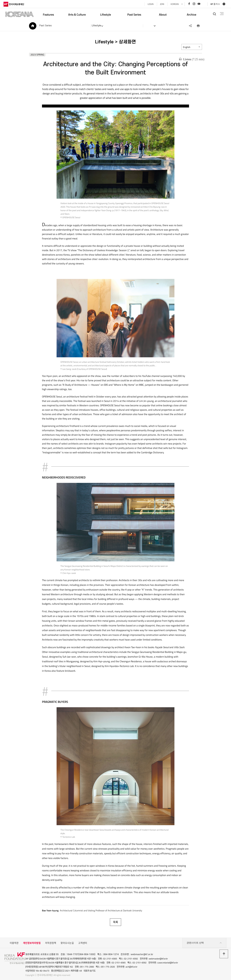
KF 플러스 (214, 4)
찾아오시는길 (67, 940)
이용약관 (14, 940)
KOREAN (174, 4)
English (189, 48)
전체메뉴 (221, 14)
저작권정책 (51, 940)
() (192, 59)
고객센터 (83, 940)
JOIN (161, 4)
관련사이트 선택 (204, 940)
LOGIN (150, 4)
